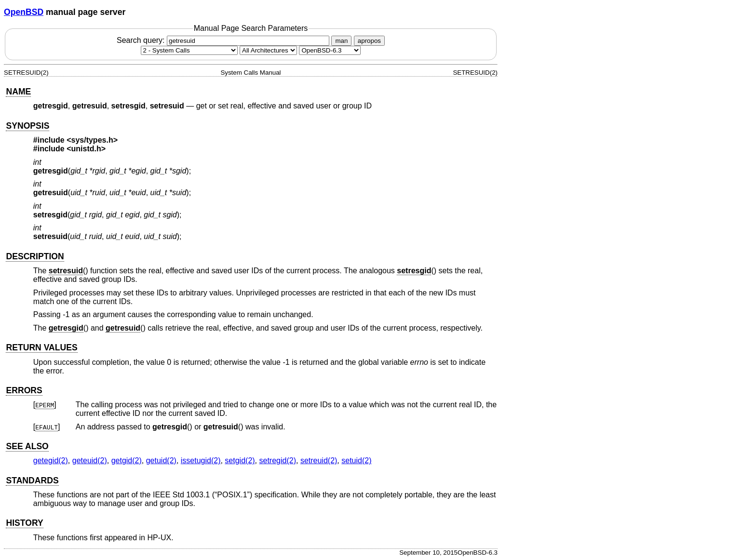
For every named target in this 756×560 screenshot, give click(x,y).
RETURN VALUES (41, 347)
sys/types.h (92, 140)
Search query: (224, 40)
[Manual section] (189, 50)
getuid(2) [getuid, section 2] (161, 460)
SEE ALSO (27, 446)
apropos (369, 41)
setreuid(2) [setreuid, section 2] (319, 460)
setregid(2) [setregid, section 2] (278, 460)
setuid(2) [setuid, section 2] (356, 460)
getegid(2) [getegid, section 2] (51, 460)
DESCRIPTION (35, 256)
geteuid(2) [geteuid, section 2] (90, 460)
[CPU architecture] (268, 50)
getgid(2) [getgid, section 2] (127, 460)
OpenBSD (24, 12)
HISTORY (24, 523)
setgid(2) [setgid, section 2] (240, 460)
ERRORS (24, 390)
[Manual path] (330, 50)
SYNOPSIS (27, 126)
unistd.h (86, 149)
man (341, 41)
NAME (18, 92)
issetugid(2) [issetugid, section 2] (201, 460)
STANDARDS (32, 480)
